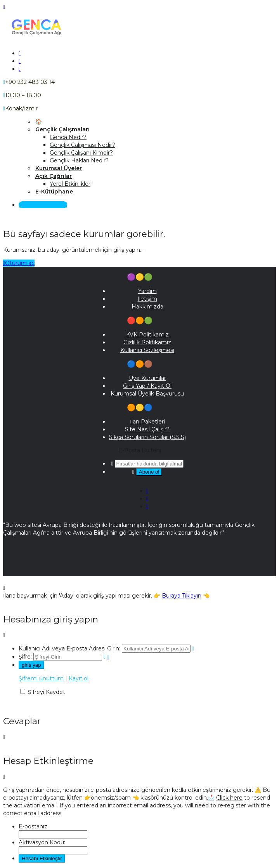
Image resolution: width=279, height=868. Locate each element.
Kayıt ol (79, 678)
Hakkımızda (147, 307)
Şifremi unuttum (41, 678)
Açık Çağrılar (54, 176)
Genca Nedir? (68, 137)
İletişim (147, 299)
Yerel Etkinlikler (70, 184)
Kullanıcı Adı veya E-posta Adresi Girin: (69, 648)
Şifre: (25, 657)
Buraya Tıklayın (182, 596)
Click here (229, 798)
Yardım (147, 291)
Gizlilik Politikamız (147, 342)
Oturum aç (19, 263)
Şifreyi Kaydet (47, 692)
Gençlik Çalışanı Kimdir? (81, 153)
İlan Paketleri (147, 422)
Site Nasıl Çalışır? (147, 429)
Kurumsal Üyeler (59, 168)
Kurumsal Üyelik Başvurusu (147, 394)
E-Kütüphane (54, 192)
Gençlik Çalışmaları (62, 129)
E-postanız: (34, 826)
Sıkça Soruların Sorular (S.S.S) (147, 437)
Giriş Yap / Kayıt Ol (43, 205)
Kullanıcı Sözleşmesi (147, 350)
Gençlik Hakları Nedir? (79, 160)
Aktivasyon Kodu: (42, 842)
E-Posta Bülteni (140, 450)
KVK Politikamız (147, 335)
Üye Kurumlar (147, 378)
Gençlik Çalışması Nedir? (82, 145)
